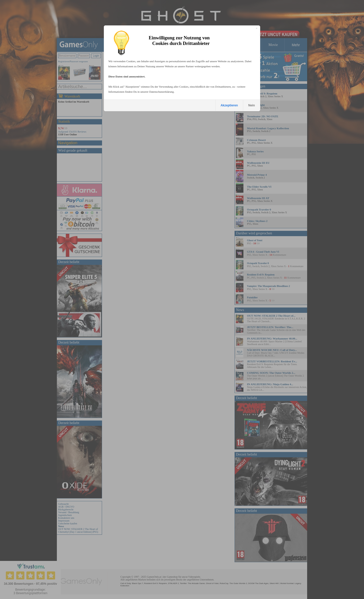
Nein (252, 105)
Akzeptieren (229, 105)
